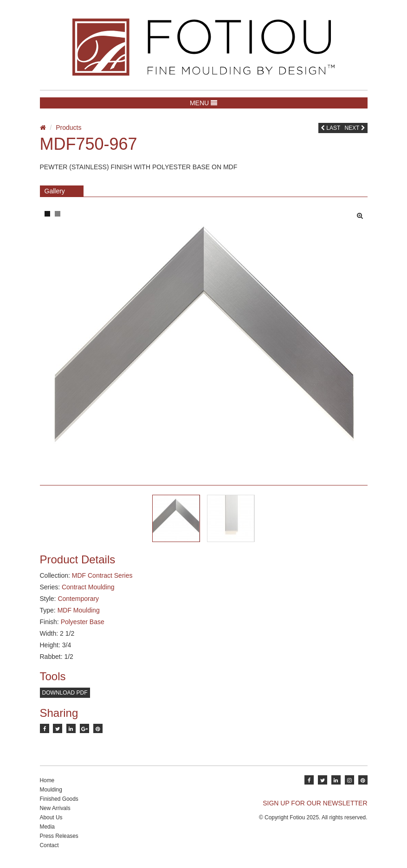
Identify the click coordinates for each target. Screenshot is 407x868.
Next (355, 128)
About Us (51, 817)
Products (68, 128)
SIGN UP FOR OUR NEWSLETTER (315, 803)
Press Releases (59, 836)
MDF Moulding (79, 610)
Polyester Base (83, 622)
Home (47, 780)
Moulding (51, 790)
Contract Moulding (88, 587)
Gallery (55, 191)
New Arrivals (55, 808)
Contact (49, 845)
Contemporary (78, 599)
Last (330, 128)
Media (47, 827)
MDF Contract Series (102, 575)
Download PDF (65, 693)
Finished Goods (59, 799)
